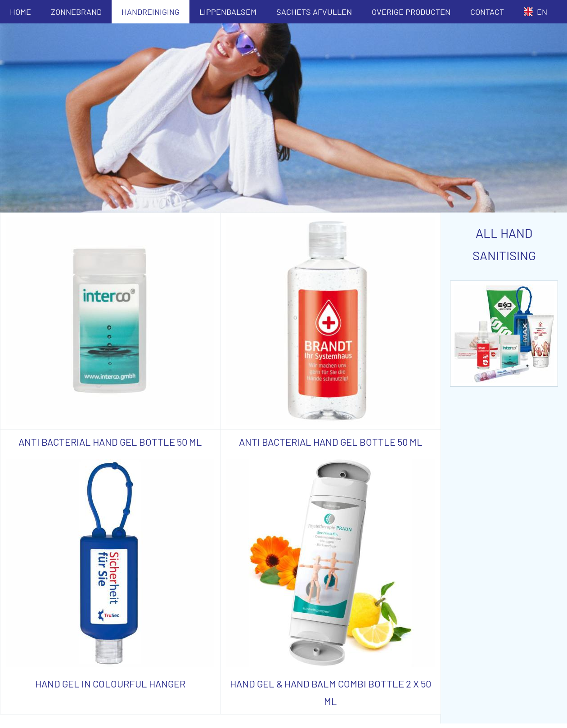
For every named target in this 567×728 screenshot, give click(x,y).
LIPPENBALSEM (228, 12)
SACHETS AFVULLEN (314, 12)
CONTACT (487, 12)
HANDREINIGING (151, 12)
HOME (20, 12)
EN (535, 12)
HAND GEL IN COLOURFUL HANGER (110, 683)
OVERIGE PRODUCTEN (411, 12)
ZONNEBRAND (76, 12)
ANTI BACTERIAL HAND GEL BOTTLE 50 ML (110, 442)
